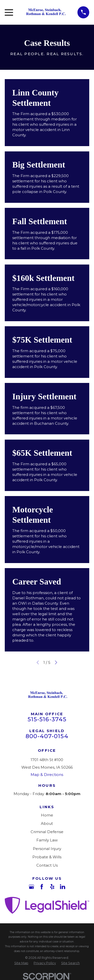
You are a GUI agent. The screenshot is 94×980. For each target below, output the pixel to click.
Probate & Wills (47, 857)
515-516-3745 (47, 719)
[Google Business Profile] (31, 887)
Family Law (47, 840)
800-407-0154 (47, 736)
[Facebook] (42, 887)
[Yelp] (52, 887)
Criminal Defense (47, 832)
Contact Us (47, 865)
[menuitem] (21, 963)
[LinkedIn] (63, 887)
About (47, 823)
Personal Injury (47, 849)
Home (47, 815)
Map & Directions (47, 775)
